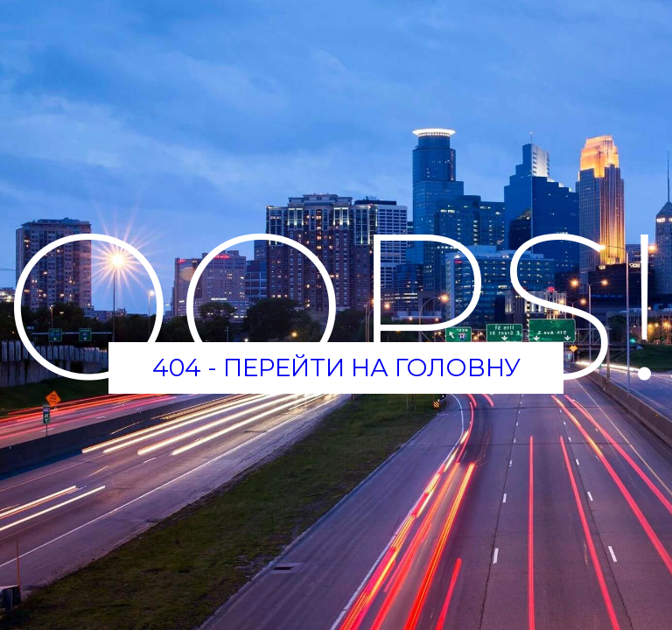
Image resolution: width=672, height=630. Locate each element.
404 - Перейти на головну (336, 367)
